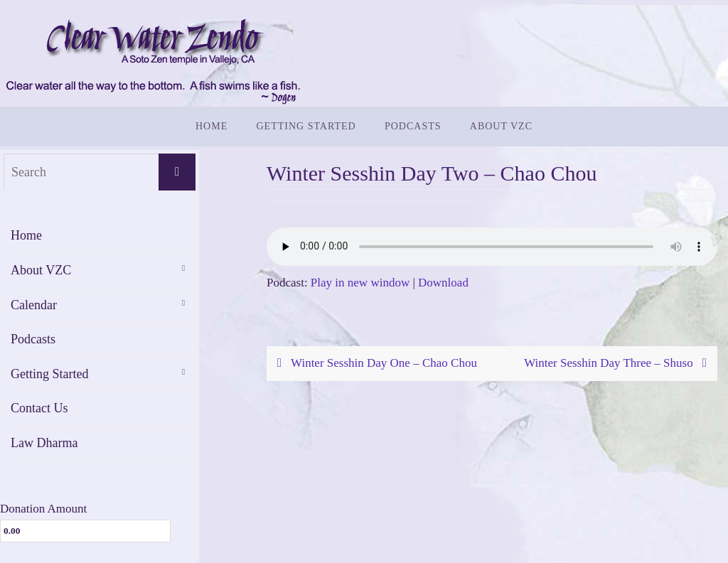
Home (26, 235)
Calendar (34, 305)
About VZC (41, 270)
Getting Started (49, 374)
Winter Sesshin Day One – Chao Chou (374, 363)
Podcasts (33, 339)
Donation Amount (43, 509)
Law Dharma (44, 443)
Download (443, 283)
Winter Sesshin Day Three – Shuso (618, 363)
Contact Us (39, 408)
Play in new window (360, 283)
